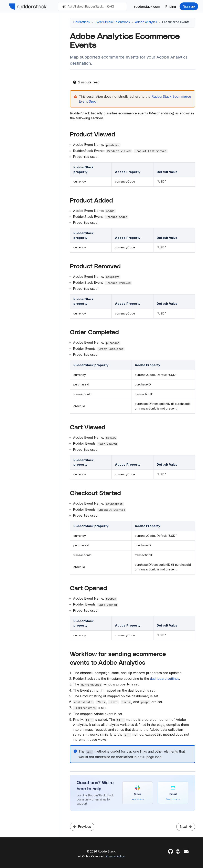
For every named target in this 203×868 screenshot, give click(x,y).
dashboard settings (165, 679)
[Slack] (178, 852)
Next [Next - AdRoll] (186, 827)
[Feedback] (186, 852)
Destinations (82, 22)
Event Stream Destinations (112, 22)
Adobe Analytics (146, 22)
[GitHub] (170, 852)
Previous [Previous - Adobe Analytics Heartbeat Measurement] (82, 827)
